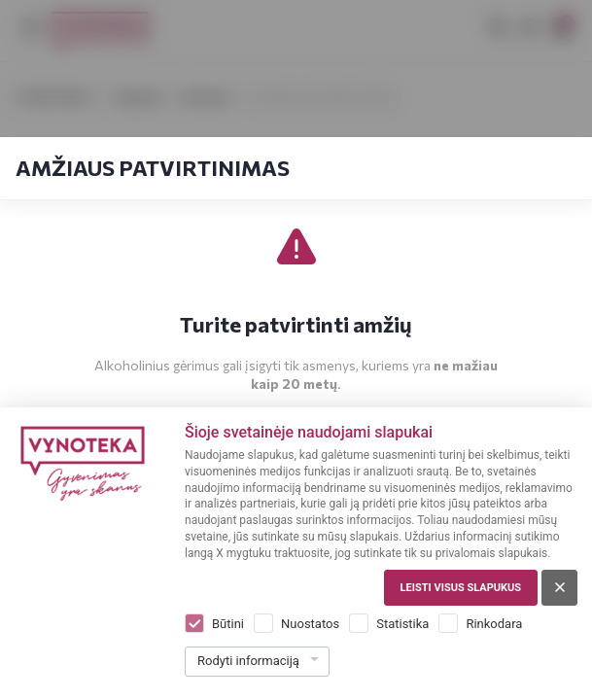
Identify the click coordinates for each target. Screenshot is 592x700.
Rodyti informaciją (248, 661)
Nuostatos (310, 624)
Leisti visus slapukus (461, 588)
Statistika (402, 624)
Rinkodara (494, 624)
